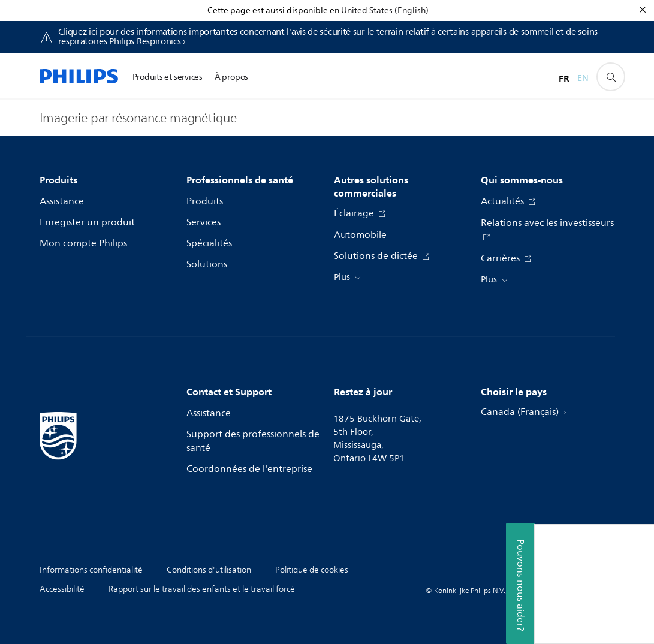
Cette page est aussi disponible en (273, 10)
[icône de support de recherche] (611, 77)
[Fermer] (643, 10)
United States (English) (385, 10)
